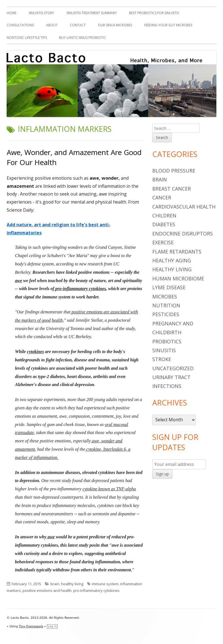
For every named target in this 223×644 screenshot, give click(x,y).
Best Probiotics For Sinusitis (154, 13)
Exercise (163, 242)
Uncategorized (173, 368)
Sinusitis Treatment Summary (92, 13)
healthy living (72, 584)
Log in (52, 626)
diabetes (164, 224)
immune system (105, 584)
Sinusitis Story (41, 13)
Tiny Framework (31, 626)
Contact (78, 25)
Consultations (20, 25)
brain (55, 584)
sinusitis (164, 350)
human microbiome (178, 278)
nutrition (166, 305)
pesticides (166, 314)
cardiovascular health (184, 207)
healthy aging (172, 260)
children (164, 215)
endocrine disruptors (183, 234)
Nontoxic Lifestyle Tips (27, 38)
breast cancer (172, 189)
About (52, 25)
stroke (162, 359)
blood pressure (174, 171)
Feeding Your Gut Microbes (168, 25)
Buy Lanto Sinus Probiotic (83, 38)
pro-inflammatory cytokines (96, 590)
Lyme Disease (169, 287)
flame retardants (177, 252)
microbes (165, 296)
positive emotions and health (47, 590)
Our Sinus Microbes (115, 25)
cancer (162, 197)
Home (12, 13)
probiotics (167, 341)
